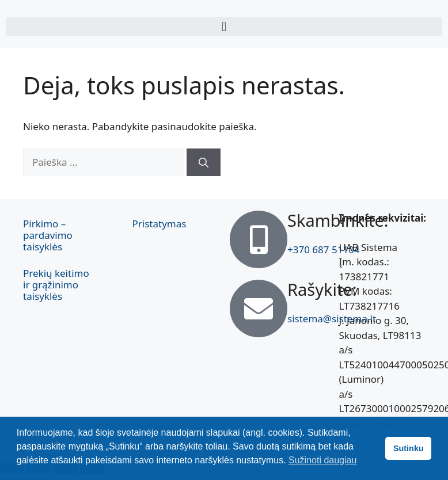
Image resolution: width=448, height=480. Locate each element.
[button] (224, 27)
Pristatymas (160, 224)
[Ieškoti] (204, 162)
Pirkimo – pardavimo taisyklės (48, 235)
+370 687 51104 (324, 249)
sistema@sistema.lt (332, 319)
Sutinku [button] (409, 448)
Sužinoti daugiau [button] (322, 460)
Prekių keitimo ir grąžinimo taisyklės (56, 285)
